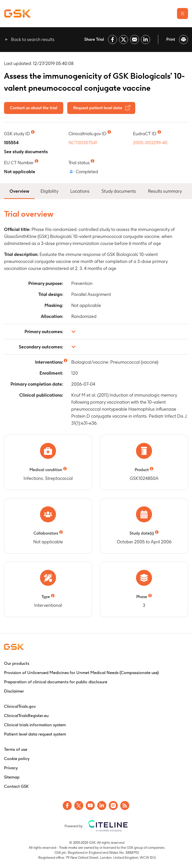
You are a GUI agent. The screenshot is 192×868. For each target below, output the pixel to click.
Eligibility (49, 191)
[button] (96, 332)
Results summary (165, 191)
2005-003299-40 (150, 143)
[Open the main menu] (182, 13)
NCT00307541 (83, 143)
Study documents (119, 191)
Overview (19, 191)
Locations (80, 191)
